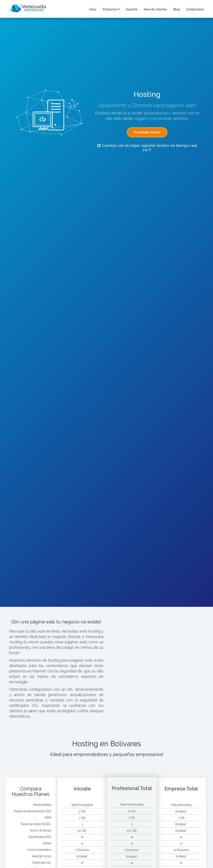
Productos (111, 9)
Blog (177, 9)
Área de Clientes (155, 9)
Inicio (93, 9)
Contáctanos (195, 9)
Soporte (132, 9)
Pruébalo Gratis (147, 132)
